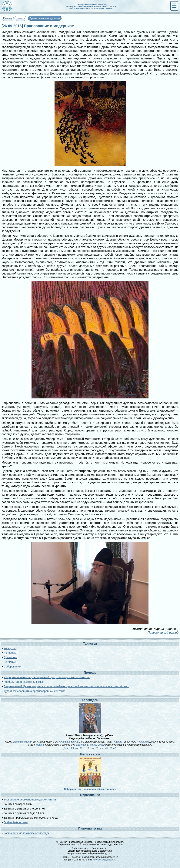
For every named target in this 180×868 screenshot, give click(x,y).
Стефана (65, 742)
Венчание (10, 662)
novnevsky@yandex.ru (105, 860)
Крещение (10, 648)
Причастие (10, 657)
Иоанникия (143, 742)
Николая (81, 745)
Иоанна (40, 745)
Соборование (12, 667)
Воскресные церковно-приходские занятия (30, 800)
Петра (92, 745)
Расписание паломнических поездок (26, 833)
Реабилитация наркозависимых (23, 682)
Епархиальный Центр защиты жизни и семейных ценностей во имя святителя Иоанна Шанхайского (66, 686)
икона (28, 742)
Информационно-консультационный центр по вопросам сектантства (47, 677)
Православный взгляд (163, 633)
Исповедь (10, 653)
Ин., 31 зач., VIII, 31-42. (103, 748)
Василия (18, 742)
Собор (101, 745)
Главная (8, 18)
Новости (21, 18)
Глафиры (118, 742)
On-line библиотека (16, 822)
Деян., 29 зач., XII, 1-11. (77, 748)
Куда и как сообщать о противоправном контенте (35, 691)
